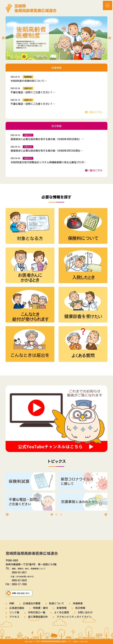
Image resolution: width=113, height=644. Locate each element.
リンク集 (14, 612)
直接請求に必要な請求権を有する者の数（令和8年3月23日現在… (47, 151)
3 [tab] (61, 515)
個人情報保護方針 (38, 617)
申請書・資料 (40, 608)
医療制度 (28, 77)
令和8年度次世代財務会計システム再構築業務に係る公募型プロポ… (48, 162)
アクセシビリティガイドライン (74, 617)
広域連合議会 (17, 608)
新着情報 (62, 608)
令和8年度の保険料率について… (29, 81)
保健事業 (78, 603)
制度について (57, 603)
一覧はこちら (94, 112)
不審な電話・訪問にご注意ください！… (33, 92)
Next (110, 38)
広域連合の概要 (32, 603)
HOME (12, 603)
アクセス (14, 617)
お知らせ (28, 88)
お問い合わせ (85, 612)
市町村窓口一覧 (37, 612)
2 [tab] (56, 515)
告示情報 (80, 608)
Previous (3, 38)
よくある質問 (62, 612)
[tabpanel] (56, 493)
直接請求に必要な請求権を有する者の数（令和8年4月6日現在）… (47, 139)
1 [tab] (52, 515)
